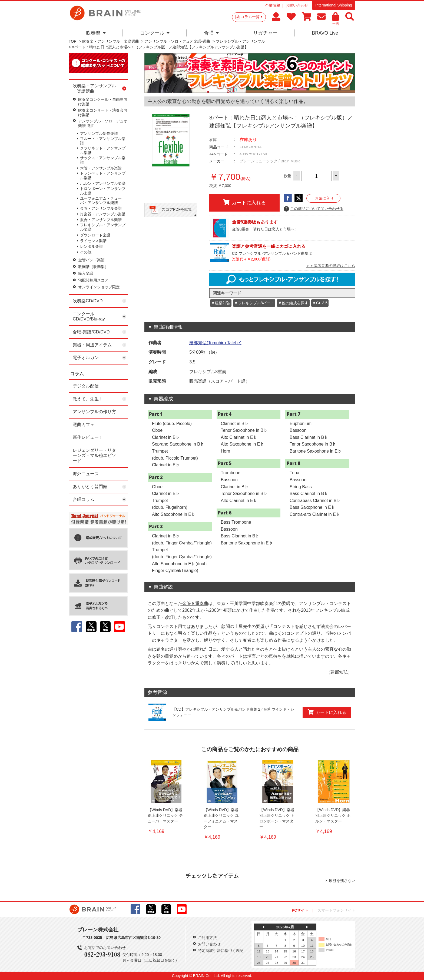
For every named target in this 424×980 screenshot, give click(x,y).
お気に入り (324, 198)
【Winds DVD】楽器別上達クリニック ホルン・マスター (333, 815)
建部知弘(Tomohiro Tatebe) (215, 343)
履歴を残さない (342, 881)
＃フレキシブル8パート (254, 303)
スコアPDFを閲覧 (177, 209)
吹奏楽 (96, 33)
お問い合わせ (297, 5)
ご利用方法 (207, 938)
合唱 (211, 33)
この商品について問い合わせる (314, 209)
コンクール (155, 33)
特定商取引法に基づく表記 (221, 951)
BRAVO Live (325, 33)
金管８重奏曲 (195, 603)
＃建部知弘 (221, 303)
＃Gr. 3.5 (320, 303)
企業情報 (273, 5)
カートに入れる (244, 202)
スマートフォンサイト (336, 910)
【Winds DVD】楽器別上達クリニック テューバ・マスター (165, 815)
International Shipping (334, 5)
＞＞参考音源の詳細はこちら (331, 266)
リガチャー (265, 33)
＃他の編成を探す (293, 303)
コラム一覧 (251, 17)
